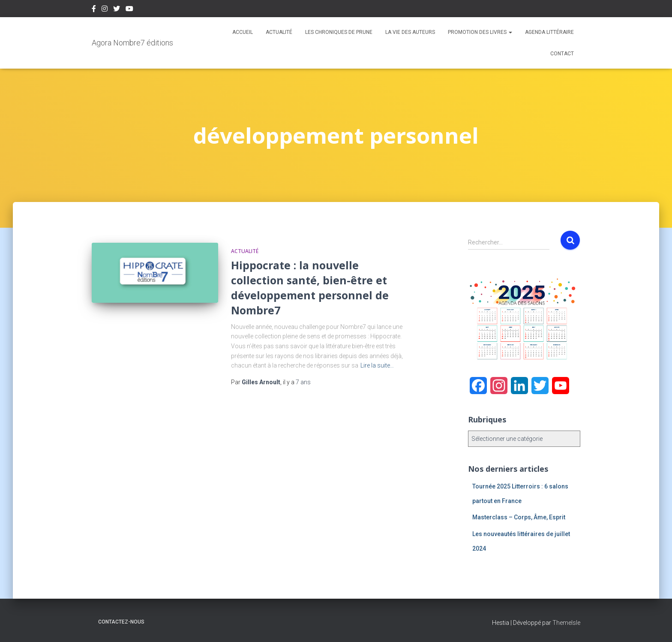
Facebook (94, 10)
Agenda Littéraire (549, 32)
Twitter (117, 10)
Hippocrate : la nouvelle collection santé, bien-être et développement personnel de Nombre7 (310, 288)
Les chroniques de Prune (339, 32)
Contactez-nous (121, 622)
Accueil (243, 32)
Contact (562, 54)
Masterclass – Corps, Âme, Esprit (519, 517)
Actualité (279, 32)
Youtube (129, 10)
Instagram (105, 10)
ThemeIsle (566, 623)
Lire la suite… (377, 365)
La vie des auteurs (410, 32)
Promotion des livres (480, 32)
